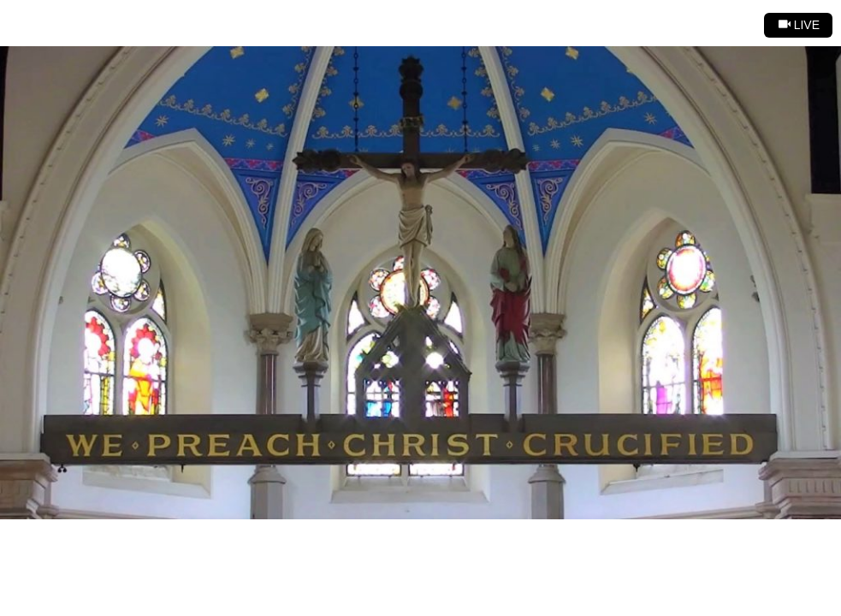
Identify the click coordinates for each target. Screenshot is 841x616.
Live (799, 25)
